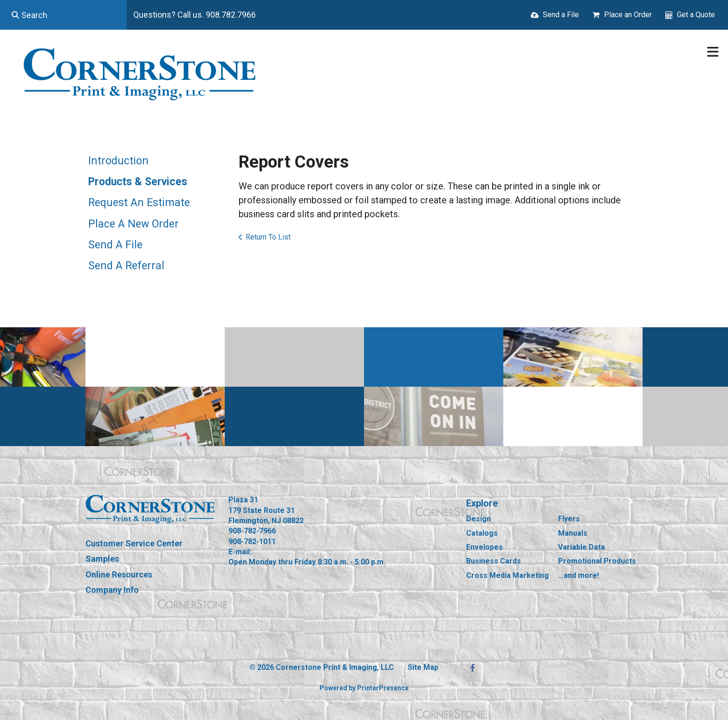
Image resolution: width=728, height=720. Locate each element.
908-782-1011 (252, 542)
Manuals (573, 533)
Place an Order (628, 15)
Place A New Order (133, 224)
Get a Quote (696, 15)
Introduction (118, 161)
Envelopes (484, 547)
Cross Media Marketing (507, 575)
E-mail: (240, 552)
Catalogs (482, 533)
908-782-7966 (252, 531)
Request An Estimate (139, 203)
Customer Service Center (134, 543)
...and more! (578, 575)
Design (478, 519)
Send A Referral (126, 266)
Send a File (561, 15)
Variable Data (582, 547)
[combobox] (63, 15)
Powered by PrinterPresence (364, 688)
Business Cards (494, 561)
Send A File (115, 245)
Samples (102, 559)
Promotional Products (597, 561)
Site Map (423, 667)
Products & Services (138, 182)
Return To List (268, 237)
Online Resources (119, 574)
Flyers (569, 519)
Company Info (112, 590)
